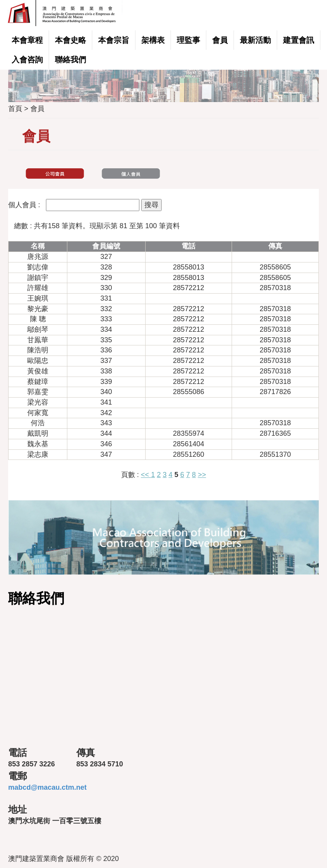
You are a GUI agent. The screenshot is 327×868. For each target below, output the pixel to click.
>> (202, 475)
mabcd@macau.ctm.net (47, 787)
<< (146, 475)
